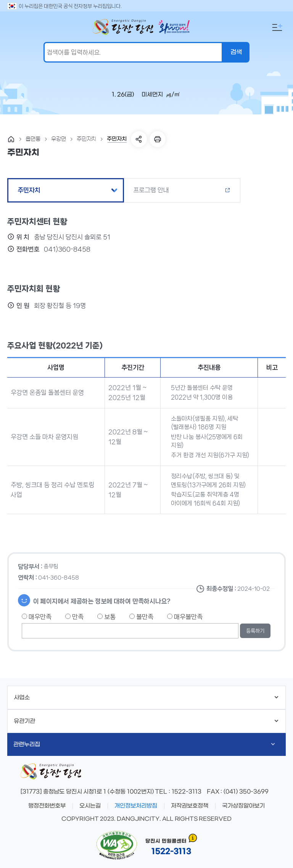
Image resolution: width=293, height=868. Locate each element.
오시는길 (90, 806)
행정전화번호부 (47, 806)
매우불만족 (185, 617)
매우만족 (37, 617)
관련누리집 (144, 744)
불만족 (141, 617)
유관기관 (146, 721)
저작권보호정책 (190, 806)
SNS (139, 139)
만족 (74, 617)
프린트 (158, 139)
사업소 (146, 698)
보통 (106, 617)
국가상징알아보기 (243, 806)
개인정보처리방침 (136, 806)
